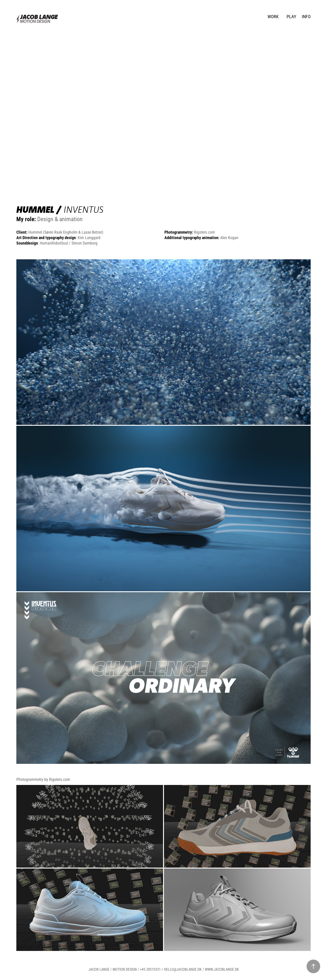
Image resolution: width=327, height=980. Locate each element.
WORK (273, 16)
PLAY (291, 16)
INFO (306, 16)
